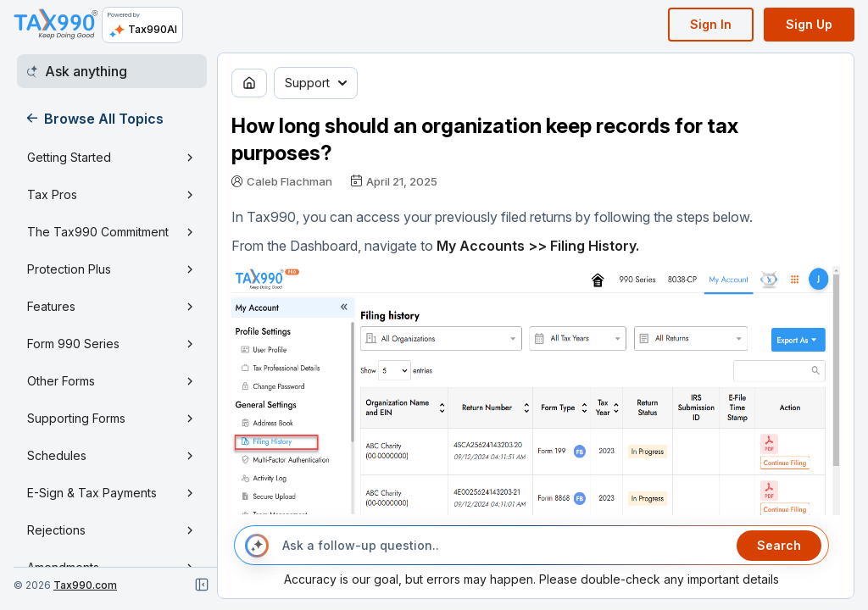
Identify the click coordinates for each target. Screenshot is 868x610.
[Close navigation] (202, 585)
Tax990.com (85, 585)
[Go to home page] (249, 83)
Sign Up (809, 24)
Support (316, 83)
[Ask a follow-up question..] (503, 546)
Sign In (711, 24)
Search (779, 545)
